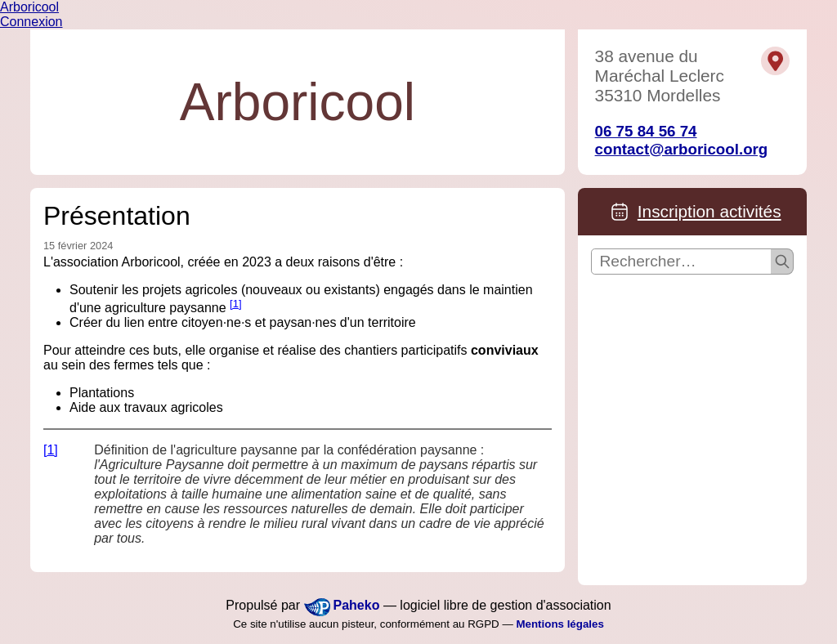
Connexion (31, 22)
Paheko (357, 605)
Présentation (117, 216)
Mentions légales (559, 624)
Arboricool (29, 7)
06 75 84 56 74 (646, 131)
